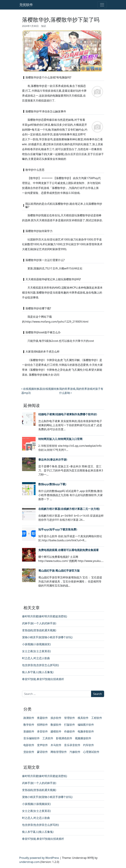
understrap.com (30, 862)
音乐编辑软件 (32, 738)
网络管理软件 (59, 752)
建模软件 (56, 731)
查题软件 (42, 718)
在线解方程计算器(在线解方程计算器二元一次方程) (69, 509)
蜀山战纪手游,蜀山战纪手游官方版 (59, 571)
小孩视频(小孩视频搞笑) (36, 644)
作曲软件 (70, 731)
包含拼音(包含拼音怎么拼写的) (41, 665)
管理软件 (70, 718)
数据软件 (56, 725)
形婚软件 (29, 731)
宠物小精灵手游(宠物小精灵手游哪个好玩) (47, 637)
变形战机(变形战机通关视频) (39, 630)
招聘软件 (42, 725)
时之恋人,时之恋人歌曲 (36, 658)
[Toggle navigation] (102, 5)
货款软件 (29, 752)
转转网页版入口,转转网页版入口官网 (60, 439)
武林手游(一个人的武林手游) (39, 623)
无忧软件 (26, 5)
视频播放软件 (83, 738)
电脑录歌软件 (86, 731)
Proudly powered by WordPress (39, 858)
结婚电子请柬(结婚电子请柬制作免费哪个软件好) (68, 414)
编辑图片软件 (86, 725)
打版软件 (70, 725)
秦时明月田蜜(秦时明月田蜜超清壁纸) (45, 616)
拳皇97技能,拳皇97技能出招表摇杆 (43, 679)
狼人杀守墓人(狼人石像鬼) (38, 672)
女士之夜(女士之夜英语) (36, 651)
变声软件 (42, 745)
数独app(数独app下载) (52, 484)
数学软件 (29, 725)
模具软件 (83, 718)
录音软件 (42, 731)
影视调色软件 (64, 738)
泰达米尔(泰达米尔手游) (53, 460)
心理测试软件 (91, 752)
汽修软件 (75, 752)
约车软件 (89, 745)
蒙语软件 (42, 752)
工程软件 (97, 718)
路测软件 (29, 718)
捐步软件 (56, 718)
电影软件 (29, 745)
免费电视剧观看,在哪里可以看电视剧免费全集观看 (69, 550)
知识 (44, 26)
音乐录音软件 (72, 745)
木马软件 (56, 745)
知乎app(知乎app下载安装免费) (58, 529)
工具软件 (48, 738)
